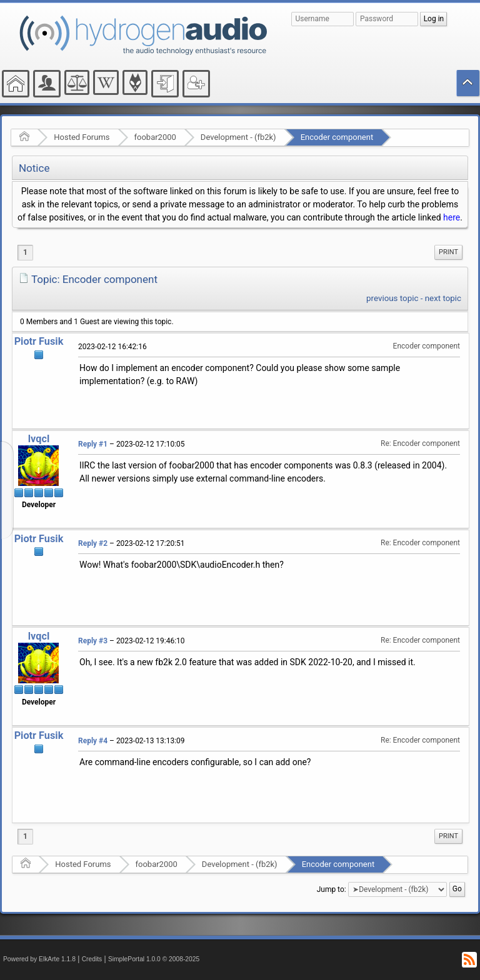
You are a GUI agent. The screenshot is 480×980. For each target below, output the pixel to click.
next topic (443, 298)
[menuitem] (448, 252)
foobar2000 (155, 137)
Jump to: (332, 889)
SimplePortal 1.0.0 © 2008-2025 (154, 959)
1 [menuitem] (25, 252)
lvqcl (39, 439)
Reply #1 (93, 444)
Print (448, 252)
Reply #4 (93, 741)
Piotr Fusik (39, 341)
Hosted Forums (82, 137)
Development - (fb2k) (238, 137)
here (452, 217)
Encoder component (337, 137)
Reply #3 (93, 641)
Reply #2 (93, 543)
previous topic (392, 298)
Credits (92, 959)
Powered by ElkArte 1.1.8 (39, 959)
